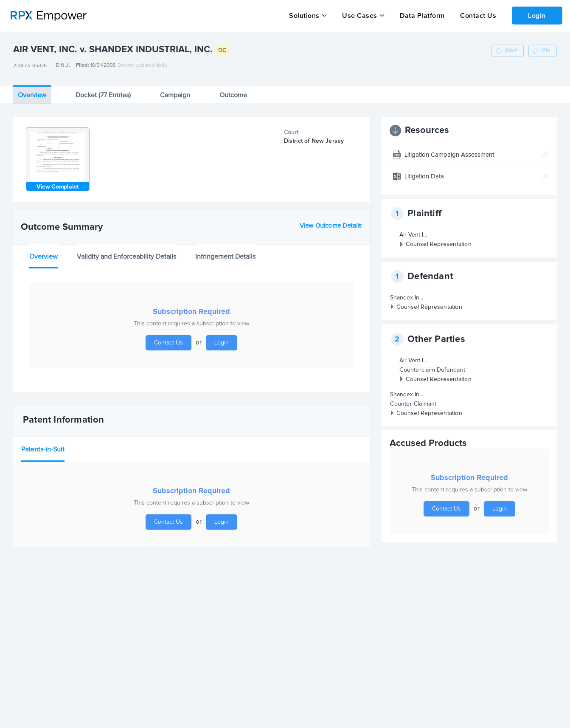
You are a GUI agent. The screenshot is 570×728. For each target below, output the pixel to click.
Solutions (304, 16)
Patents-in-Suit (43, 446)
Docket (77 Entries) (103, 92)
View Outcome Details (331, 222)
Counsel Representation (438, 241)
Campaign (175, 92)
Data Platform (421, 16)
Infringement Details (225, 253)
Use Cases (359, 16)
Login (536, 15)
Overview (32, 92)
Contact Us (477, 16)
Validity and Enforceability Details (126, 253)
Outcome (233, 92)
